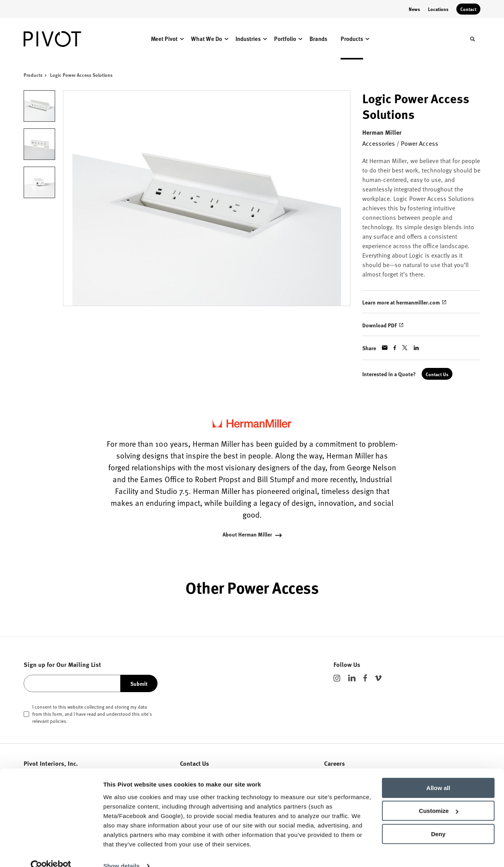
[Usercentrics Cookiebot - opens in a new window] (51, 852)
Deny (438, 820)
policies (58, 721)
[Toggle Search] (472, 39)
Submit (139, 683)
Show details (121, 851)
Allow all (438, 773)
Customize (439, 796)
